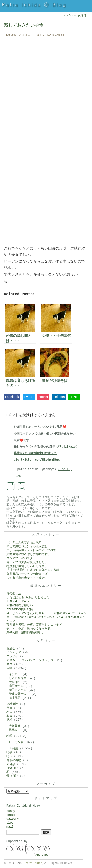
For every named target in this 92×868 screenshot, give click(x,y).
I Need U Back (18, 601)
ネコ (9, 664)
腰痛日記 (12, 768)
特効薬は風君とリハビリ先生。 (27, 566)
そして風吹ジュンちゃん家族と (27, 547)
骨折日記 (12, 776)
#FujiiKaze (67, 447)
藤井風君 (15, 698)
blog (10, 823)
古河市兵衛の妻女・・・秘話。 (27, 578)
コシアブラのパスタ (20, 558)
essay (11, 811)
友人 (28, 35)
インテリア (14, 652)
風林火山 (15, 730)
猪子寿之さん (18, 690)
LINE (74, 397)
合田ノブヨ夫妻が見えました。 (27, 562)
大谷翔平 (15, 682)
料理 (9, 736)
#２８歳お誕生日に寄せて (40, 453)
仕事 (9, 708)
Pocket (43, 397)
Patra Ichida (34, 863)
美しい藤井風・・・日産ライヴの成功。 (33, 551)
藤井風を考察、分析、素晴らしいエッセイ (34, 625)
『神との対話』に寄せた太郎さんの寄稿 (33, 570)
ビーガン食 (16, 742)
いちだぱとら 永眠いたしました (28, 598)
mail (10, 827)
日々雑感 (12, 749)
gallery (13, 819)
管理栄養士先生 (19, 694)
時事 (9, 752)
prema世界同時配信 (20, 609)
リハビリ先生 (18, 678)
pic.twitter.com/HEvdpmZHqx (37, 460)
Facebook (12, 397)
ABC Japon (43, 855)
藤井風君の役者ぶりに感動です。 (28, 554)
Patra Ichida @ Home (23, 806)
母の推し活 (14, 594)
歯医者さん (16, 686)
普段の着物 (14, 760)
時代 (9, 756)
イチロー (15, 674)
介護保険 (12, 704)
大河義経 (15, 726)
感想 (9, 720)
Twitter (29, 397)
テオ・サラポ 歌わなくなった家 (28, 629)
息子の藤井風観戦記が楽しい (26, 633)
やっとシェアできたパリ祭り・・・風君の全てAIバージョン (46, 613)
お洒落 (11, 649)
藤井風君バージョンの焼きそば (27, 574)
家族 (9, 716)
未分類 (11, 764)
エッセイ (12, 656)
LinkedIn (59, 397)
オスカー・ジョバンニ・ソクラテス (30, 660)
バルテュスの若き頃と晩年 (24, 543)
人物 (22, 35)
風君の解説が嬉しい (20, 605)
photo (11, 815)
